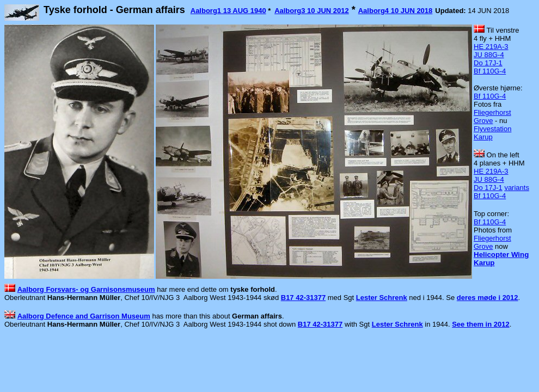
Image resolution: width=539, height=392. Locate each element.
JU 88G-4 (489, 55)
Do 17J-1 (488, 63)
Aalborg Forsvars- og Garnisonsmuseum (86, 289)
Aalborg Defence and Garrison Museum (84, 316)
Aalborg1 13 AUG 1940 (228, 11)
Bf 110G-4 (490, 71)
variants (517, 188)
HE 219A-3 (491, 47)
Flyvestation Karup (492, 133)
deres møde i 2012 (488, 298)
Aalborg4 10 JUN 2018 (396, 11)
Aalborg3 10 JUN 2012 (312, 11)
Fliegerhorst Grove (492, 117)
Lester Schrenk (382, 298)
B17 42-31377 (303, 298)
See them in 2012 (481, 324)
